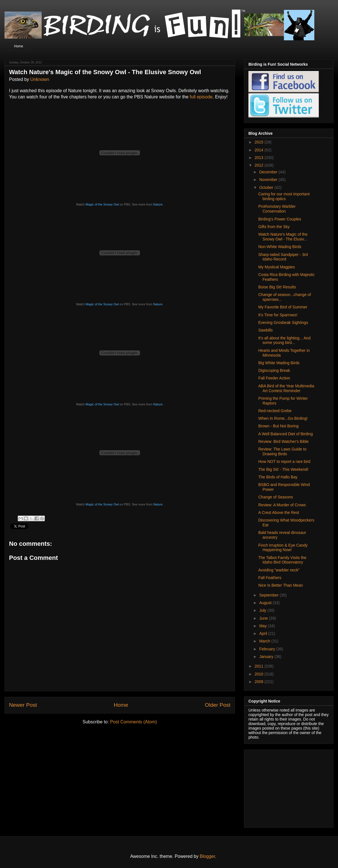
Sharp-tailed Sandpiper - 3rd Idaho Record (283, 257)
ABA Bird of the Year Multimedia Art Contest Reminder (286, 388)
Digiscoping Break (274, 370)
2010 (260, 674)
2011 (260, 666)
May (263, 626)
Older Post (218, 705)
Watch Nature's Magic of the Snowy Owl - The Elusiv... (283, 237)
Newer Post (23, 705)
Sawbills (265, 330)
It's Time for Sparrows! (278, 315)
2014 (260, 150)
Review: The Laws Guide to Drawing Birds (282, 451)
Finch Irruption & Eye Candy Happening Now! (283, 548)
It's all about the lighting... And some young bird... (284, 340)
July (263, 610)
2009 (260, 682)
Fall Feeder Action (274, 378)
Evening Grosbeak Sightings (283, 323)
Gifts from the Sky (274, 227)
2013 (260, 158)
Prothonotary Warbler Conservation (277, 209)
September (269, 595)
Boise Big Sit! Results (277, 287)
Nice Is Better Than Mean (281, 585)
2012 (260, 165)
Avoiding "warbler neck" (279, 570)
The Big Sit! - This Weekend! (283, 469)
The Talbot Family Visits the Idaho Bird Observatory (282, 560)
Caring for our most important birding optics (284, 196)
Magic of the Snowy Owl (102, 204)
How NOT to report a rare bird (284, 461)
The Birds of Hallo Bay (278, 477)
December (269, 172)
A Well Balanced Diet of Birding (286, 434)
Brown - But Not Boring (278, 426)
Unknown (40, 79)
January (267, 657)
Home (19, 46)
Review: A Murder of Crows (282, 505)
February (268, 649)
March (265, 641)
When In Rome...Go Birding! (283, 418)
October (267, 187)
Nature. (158, 204)
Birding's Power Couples (280, 219)
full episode (201, 97)
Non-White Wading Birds (280, 247)
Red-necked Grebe (275, 411)
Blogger (207, 856)
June (264, 618)
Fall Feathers (270, 578)
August (266, 603)
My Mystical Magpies (277, 267)
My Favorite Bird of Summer (283, 307)
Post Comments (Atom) (134, 722)
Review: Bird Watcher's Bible (283, 441)
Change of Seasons (276, 497)
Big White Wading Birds (279, 363)
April (264, 633)
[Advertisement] (284, 787)
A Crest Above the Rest (279, 513)
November (269, 180)
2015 (260, 142)
